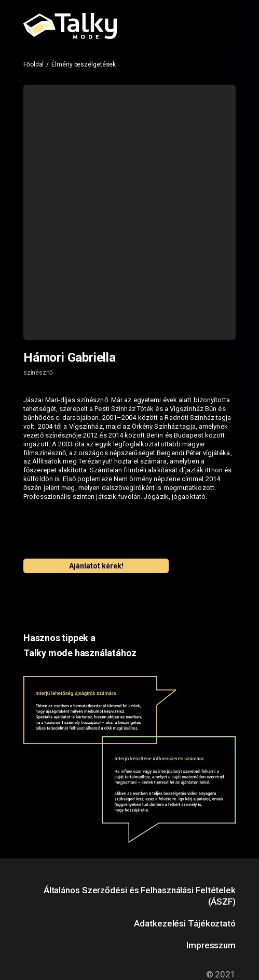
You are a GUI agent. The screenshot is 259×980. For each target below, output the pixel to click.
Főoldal (33, 64)
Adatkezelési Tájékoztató (185, 923)
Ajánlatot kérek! (96, 566)
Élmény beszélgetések (84, 64)
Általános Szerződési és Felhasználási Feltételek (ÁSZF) (140, 896)
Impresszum (211, 945)
